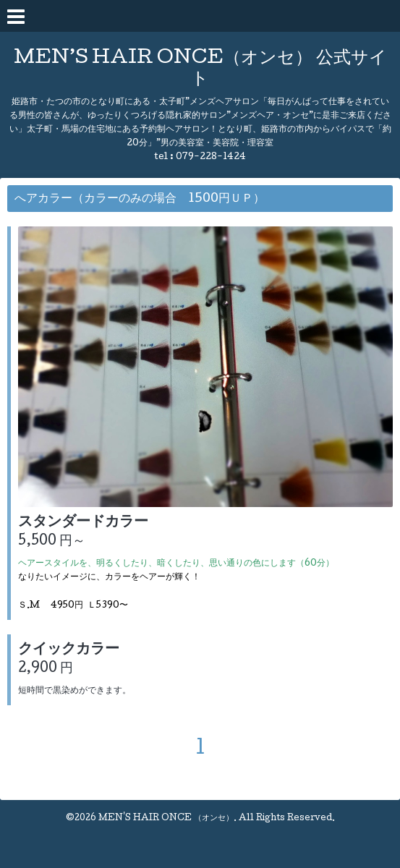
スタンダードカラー (83, 523)
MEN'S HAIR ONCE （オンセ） (166, 819)
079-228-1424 (211, 157)
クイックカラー (69, 650)
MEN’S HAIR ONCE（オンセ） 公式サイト (200, 69)
